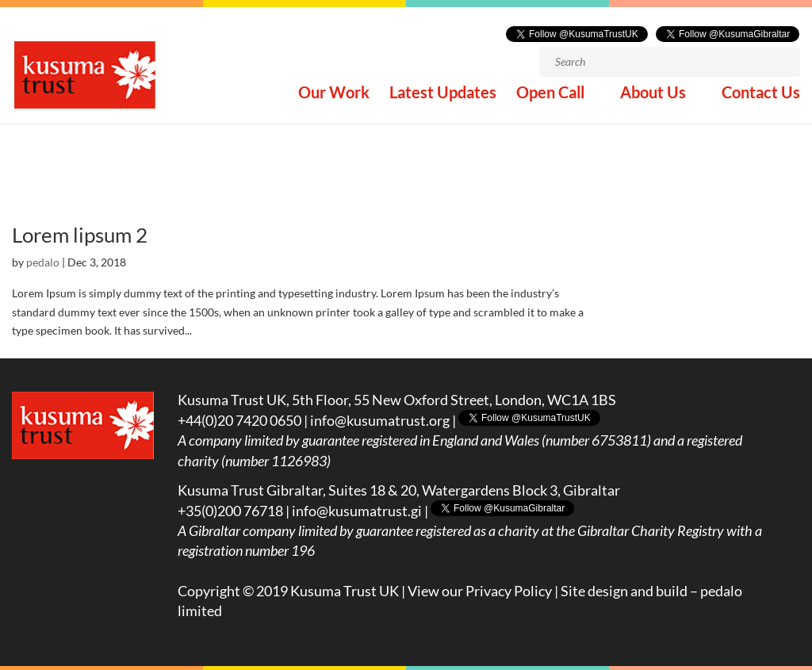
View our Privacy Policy (480, 591)
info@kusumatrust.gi (357, 511)
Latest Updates (443, 94)
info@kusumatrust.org (380, 420)
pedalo (43, 262)
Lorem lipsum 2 (80, 235)
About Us (653, 94)
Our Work (334, 94)
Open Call (550, 94)
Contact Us (761, 94)
